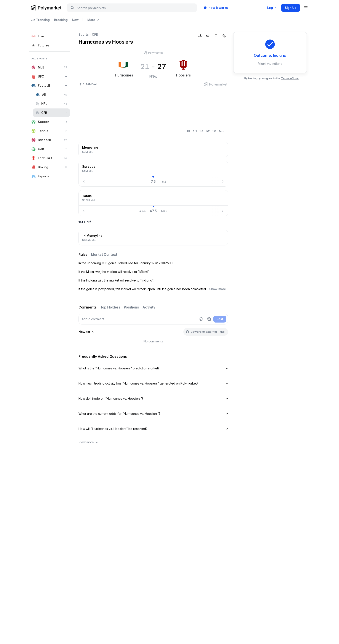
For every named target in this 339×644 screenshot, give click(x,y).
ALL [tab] (221, 131)
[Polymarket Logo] (46, 8)
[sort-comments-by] (86, 332)
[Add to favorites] (216, 36)
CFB (95, 34)
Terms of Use (290, 78)
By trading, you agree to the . (272, 78)
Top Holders (110, 307)
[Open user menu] (306, 8)
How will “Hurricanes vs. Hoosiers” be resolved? (153, 429)
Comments (88, 307)
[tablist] (205, 131)
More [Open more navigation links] (93, 20)
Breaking (61, 20)
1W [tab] (208, 131)
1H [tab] (188, 131)
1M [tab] (214, 131)
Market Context (104, 254)
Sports (83, 34)
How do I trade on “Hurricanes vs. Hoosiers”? (153, 398)
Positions (131, 307)
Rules (83, 254)
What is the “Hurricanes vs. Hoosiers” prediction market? (153, 368)
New (75, 20)
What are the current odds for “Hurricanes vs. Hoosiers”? (153, 414)
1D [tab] (201, 131)
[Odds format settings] (200, 36)
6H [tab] (195, 131)
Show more (218, 289)
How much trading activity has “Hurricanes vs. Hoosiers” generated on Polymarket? (153, 383)
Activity (149, 307)
